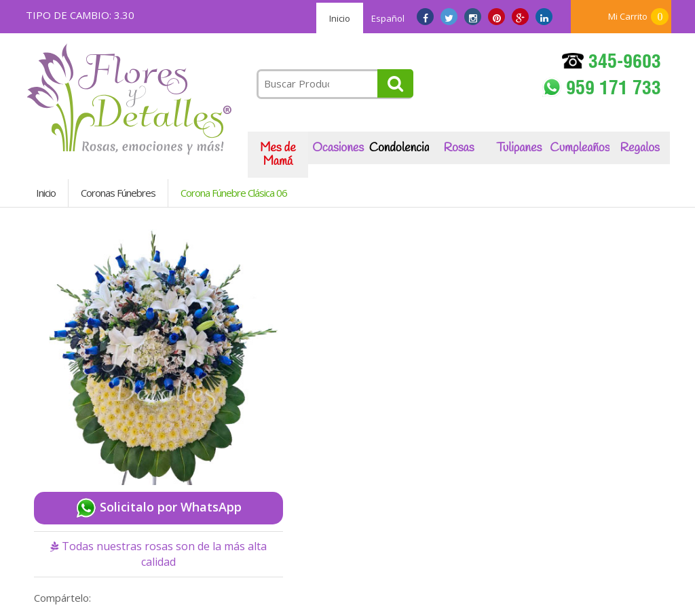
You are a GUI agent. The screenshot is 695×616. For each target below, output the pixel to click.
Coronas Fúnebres (118, 193)
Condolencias (399, 148)
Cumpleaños (580, 148)
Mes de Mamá (278, 155)
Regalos (640, 148)
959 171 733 (602, 89)
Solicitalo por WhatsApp (158, 508)
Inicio (340, 18)
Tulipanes (520, 148)
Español (388, 18)
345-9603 (612, 63)
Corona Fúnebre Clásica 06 (234, 193)
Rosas (458, 148)
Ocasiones (338, 148)
